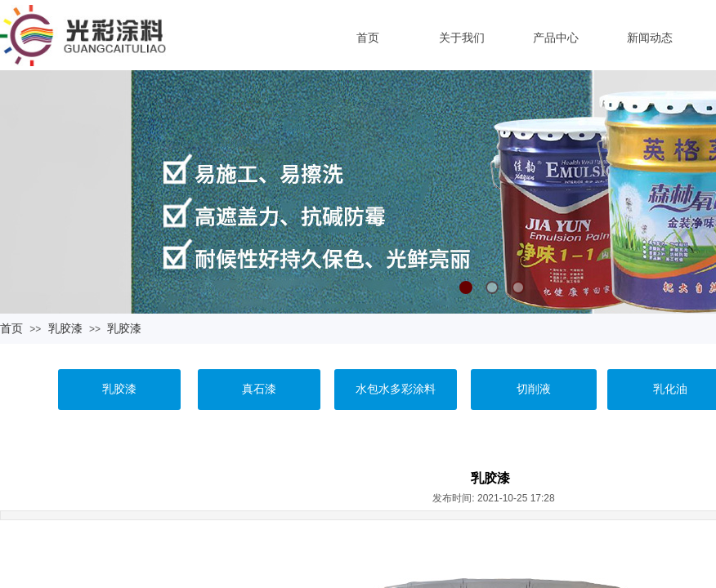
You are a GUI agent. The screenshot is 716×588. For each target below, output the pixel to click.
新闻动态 (650, 38)
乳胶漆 (65, 328)
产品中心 (556, 38)
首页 (368, 38)
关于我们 (462, 38)
